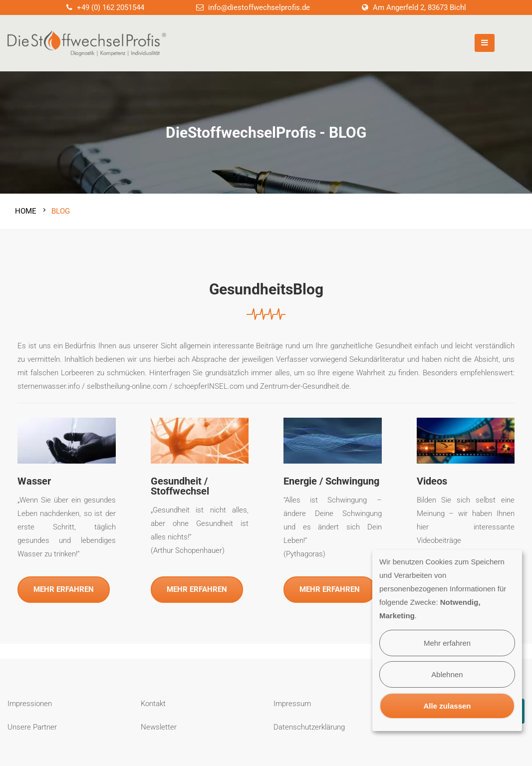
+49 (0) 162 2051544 (111, 7)
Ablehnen (447, 674)
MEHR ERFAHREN (64, 588)
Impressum (292, 702)
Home (26, 210)
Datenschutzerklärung (309, 726)
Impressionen (30, 702)
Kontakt (153, 702)
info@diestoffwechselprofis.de (259, 7)
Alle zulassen (447, 706)
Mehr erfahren (447, 643)
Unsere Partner (32, 726)
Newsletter (159, 726)
